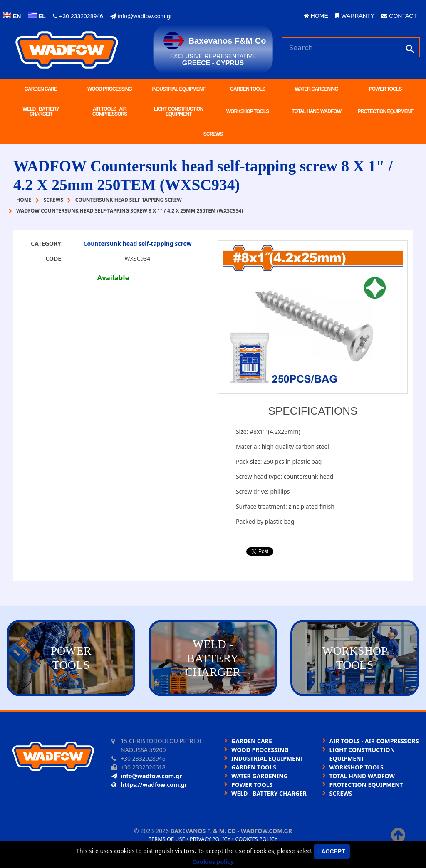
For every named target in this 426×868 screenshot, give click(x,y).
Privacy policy (210, 839)
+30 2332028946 (78, 16)
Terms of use (167, 839)
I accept (332, 851)
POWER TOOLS (385, 89)
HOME (316, 16)
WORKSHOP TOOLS (248, 111)
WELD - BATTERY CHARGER (41, 111)
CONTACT (399, 16)
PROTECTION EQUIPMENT (385, 111)
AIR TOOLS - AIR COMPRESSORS (110, 111)
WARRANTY (355, 16)
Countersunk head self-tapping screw (137, 244)
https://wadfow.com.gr (149, 785)
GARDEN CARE (41, 89)
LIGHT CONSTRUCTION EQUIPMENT (178, 111)
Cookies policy (256, 839)
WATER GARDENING (316, 89)
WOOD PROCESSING (110, 89)
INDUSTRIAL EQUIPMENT (179, 89)
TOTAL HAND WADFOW (316, 111)
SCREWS (213, 134)
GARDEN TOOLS (248, 89)
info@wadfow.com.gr (141, 16)
